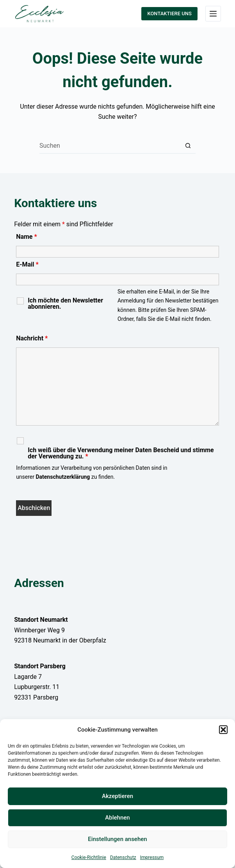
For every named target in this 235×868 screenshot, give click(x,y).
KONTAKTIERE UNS (169, 13)
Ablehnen (117, 818)
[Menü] (213, 14)
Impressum (152, 857)
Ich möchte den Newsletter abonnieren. (65, 304)
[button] (223, 730)
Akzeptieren (117, 796)
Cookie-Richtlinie (89, 857)
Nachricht (32, 338)
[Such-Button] (188, 146)
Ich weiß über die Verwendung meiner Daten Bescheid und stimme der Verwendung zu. (121, 453)
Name (27, 237)
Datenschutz (123, 857)
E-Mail (27, 264)
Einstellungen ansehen (117, 839)
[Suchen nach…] (110, 146)
